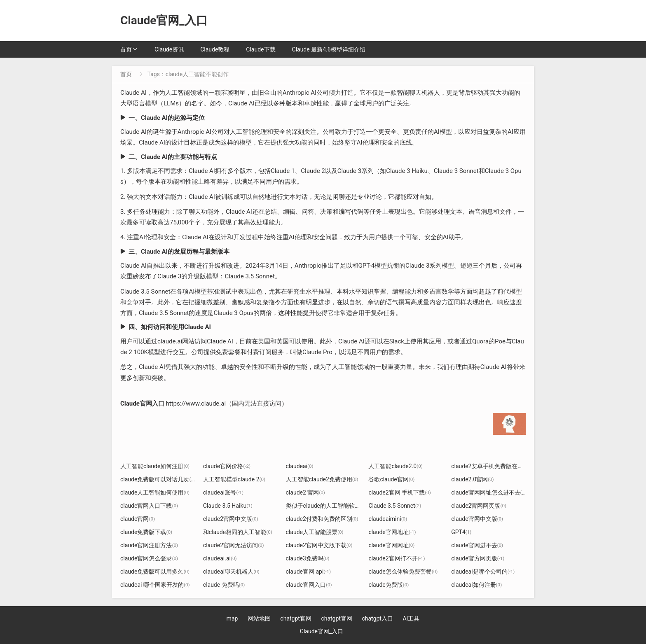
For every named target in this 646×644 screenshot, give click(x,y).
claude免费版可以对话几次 (158, 479)
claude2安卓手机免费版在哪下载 (496, 466)
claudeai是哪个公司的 (483, 572)
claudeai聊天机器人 (231, 572)
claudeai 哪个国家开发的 (155, 585)
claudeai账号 (223, 492)
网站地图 (259, 618)
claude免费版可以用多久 (155, 572)
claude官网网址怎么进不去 (489, 492)
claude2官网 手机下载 (399, 492)
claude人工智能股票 (315, 532)
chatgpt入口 (377, 618)
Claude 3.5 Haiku (228, 506)
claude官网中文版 (477, 519)
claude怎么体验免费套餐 (403, 572)
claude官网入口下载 (149, 506)
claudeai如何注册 (476, 585)
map (232, 618)
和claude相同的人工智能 (238, 532)
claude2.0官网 (472, 479)
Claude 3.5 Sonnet (395, 506)
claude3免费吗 (308, 558)
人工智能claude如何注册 (155, 466)
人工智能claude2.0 (395, 466)
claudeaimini (388, 519)
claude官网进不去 (477, 545)
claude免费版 (389, 585)
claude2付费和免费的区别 (322, 519)
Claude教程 (215, 49)
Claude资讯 (169, 49)
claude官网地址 (392, 532)
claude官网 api (309, 572)
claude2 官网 (305, 492)
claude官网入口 (309, 585)
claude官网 (138, 519)
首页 (126, 49)
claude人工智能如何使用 (155, 492)
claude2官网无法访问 (234, 545)
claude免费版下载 (146, 532)
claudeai (300, 466)
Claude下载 (261, 49)
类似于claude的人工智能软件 (326, 506)
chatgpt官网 (296, 618)
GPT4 (461, 532)
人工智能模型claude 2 (234, 479)
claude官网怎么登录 (149, 558)
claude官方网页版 (478, 558)
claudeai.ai (220, 558)
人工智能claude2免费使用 (322, 479)
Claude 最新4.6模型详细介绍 (329, 49)
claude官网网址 (391, 545)
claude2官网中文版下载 (319, 545)
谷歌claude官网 (391, 479)
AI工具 (411, 618)
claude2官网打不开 (397, 558)
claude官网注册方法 (149, 545)
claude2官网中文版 (231, 519)
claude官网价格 (227, 466)
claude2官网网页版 (479, 506)
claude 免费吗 (224, 585)
